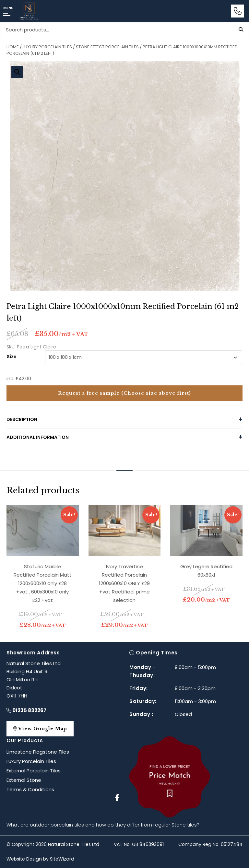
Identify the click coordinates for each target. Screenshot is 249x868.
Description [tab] (22, 419)
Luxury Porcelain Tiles (47, 47)
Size (12, 356)
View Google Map (43, 729)
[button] (17, 72)
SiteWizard (62, 859)
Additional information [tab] (38, 437)
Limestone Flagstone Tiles (38, 752)
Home (13, 47)
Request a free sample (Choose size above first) (124, 393)
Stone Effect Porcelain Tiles (107, 47)
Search (241, 29)
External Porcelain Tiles (34, 771)
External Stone (24, 780)
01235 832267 (26, 710)
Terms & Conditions (30, 789)
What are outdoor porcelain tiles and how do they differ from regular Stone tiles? (103, 825)
